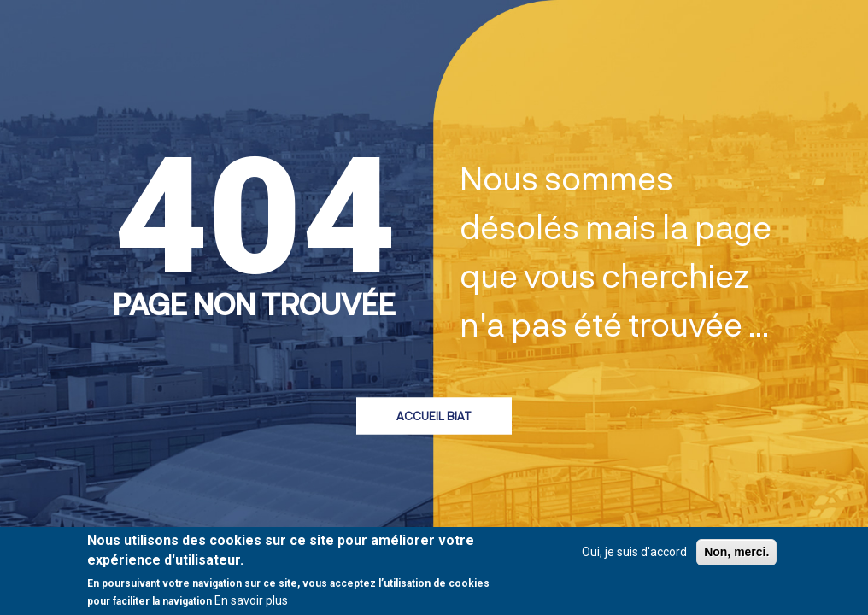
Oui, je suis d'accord (634, 553)
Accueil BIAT (434, 415)
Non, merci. (736, 553)
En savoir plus (251, 601)
